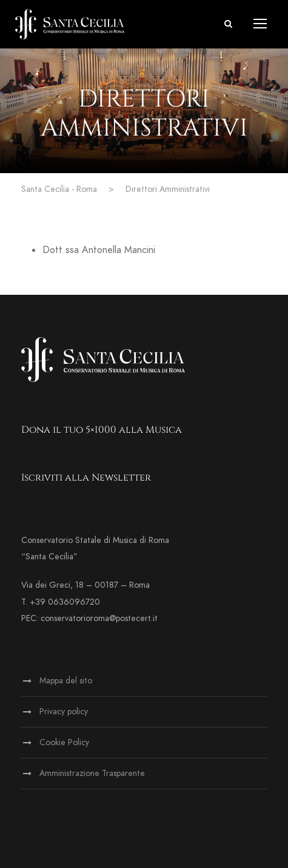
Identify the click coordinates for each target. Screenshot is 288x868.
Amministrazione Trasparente (92, 773)
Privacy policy (64, 712)
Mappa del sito (66, 681)
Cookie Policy (64, 742)
